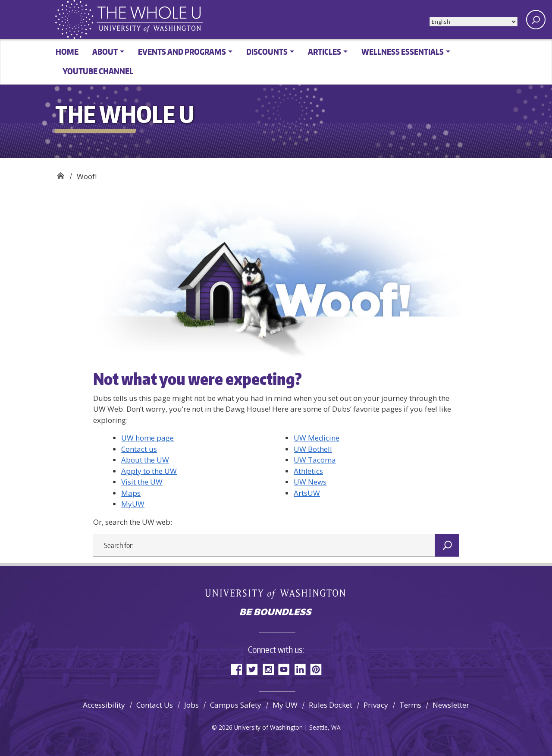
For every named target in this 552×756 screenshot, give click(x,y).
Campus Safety (236, 705)
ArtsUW (307, 493)
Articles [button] (325, 52)
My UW (285, 705)
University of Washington (276, 593)
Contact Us (155, 705)
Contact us (139, 449)
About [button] (105, 52)
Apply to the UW (149, 471)
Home (67, 52)
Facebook (236, 669)
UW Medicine (317, 438)
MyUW (133, 504)
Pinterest (316, 669)
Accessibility (104, 705)
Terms (410, 705)
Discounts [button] (267, 52)
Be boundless (276, 613)
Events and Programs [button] (182, 52)
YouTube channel (98, 71)
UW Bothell (313, 449)
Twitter (252, 669)
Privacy (376, 705)
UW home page (147, 438)
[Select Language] (474, 22)
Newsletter (451, 705)
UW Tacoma (315, 460)
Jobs (191, 705)
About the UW (145, 460)
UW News (310, 482)
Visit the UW (142, 482)
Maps (131, 493)
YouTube (284, 669)
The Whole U (61, 173)
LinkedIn (300, 669)
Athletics (308, 471)
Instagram (268, 669)
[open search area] (536, 20)
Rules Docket (331, 705)
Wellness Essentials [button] (403, 52)
